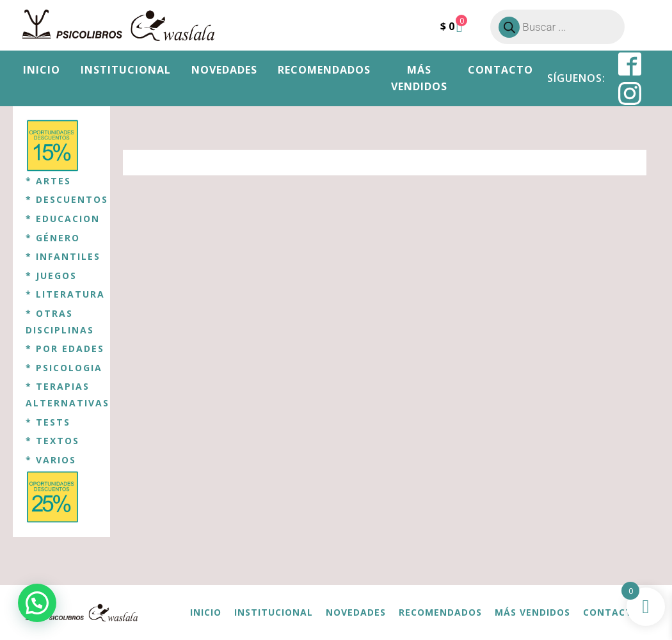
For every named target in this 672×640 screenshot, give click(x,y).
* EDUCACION (63, 219)
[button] (37, 603)
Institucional (126, 70)
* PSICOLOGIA (64, 368)
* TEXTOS (52, 441)
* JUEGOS (51, 276)
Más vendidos (419, 78)
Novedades (224, 70)
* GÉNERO (53, 238)
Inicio (42, 70)
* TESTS (48, 422)
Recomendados (324, 70)
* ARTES (48, 181)
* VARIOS (51, 460)
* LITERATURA (65, 294)
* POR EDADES (65, 348)
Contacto (500, 70)
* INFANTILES (63, 256)
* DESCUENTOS (67, 199)
